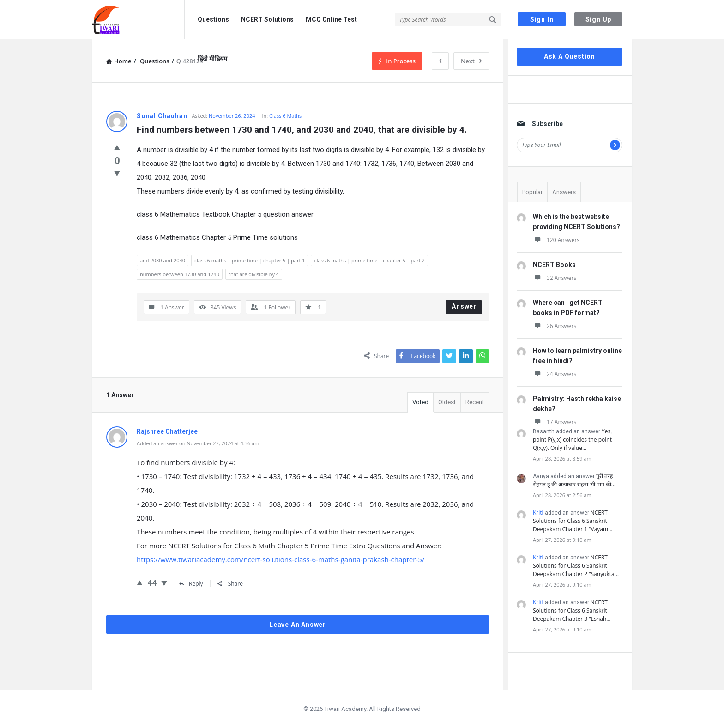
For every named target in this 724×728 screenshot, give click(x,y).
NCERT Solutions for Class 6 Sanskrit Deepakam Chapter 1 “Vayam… (573, 521)
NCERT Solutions (267, 19)
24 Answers (555, 374)
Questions (213, 19)
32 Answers (555, 278)
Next (471, 61)
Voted (420, 402)
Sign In (542, 19)
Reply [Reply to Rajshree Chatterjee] (191, 584)
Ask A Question (570, 56)
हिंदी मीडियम (212, 59)
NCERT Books (554, 265)
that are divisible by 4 (254, 274)
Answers (564, 192)
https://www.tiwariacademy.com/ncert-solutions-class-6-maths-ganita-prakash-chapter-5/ (281, 559)
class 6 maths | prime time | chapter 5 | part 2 (369, 260)
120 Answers (556, 240)
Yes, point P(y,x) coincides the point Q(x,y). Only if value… (572, 440)
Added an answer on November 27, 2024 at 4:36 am (198, 443)
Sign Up (599, 19)
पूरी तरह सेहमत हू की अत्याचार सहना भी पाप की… (574, 480)
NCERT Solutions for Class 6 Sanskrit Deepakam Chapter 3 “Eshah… (572, 610)
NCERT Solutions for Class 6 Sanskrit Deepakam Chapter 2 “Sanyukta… (576, 566)
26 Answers (555, 326)
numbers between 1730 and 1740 (180, 274)
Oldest (447, 402)
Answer (464, 306)
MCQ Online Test (331, 19)
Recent (475, 402)
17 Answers (555, 422)
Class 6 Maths (285, 116)
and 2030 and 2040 (163, 260)
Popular (532, 192)
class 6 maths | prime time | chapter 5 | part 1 (250, 260)
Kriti (538, 513)
